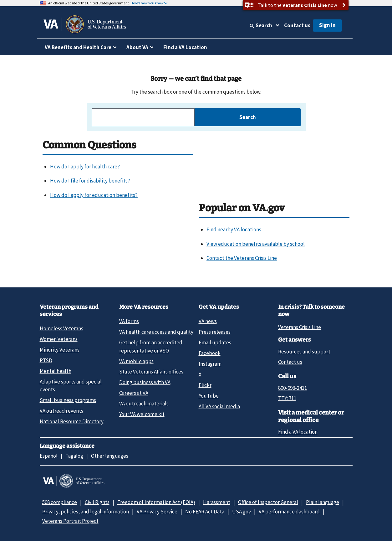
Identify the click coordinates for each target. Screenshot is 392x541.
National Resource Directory (72, 421)
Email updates (215, 343)
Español (49, 456)
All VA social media (219, 406)
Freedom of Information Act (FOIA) (156, 502)
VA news (208, 321)
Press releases (215, 332)
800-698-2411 (293, 388)
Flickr (205, 385)
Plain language (323, 502)
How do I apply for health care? (85, 167)
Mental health (56, 371)
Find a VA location (298, 432)
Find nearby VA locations (234, 229)
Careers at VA (134, 393)
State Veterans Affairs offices (151, 372)
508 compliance (60, 502)
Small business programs (68, 400)
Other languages (110, 456)
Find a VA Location (185, 47)
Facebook (210, 353)
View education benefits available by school (256, 244)
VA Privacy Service (157, 512)
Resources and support (304, 352)
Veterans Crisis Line (300, 327)
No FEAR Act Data (205, 512)
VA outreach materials (144, 404)
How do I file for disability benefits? (90, 181)
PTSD (46, 360)
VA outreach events (61, 411)
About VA (137, 47)
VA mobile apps (136, 361)
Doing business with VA (145, 382)
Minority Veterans (60, 350)
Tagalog (74, 456)
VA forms (129, 321)
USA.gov (242, 512)
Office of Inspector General (268, 502)
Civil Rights (97, 502)
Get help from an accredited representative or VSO (151, 346)
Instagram (210, 364)
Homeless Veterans (61, 328)
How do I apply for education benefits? (94, 195)
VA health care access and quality (156, 332)
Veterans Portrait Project (70, 521)
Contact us (297, 25)
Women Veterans (59, 339)
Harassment (217, 502)
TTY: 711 (287, 398)
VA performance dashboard (289, 512)
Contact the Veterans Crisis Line (242, 258)
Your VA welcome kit (142, 414)
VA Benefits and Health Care (78, 47)
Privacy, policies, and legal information (86, 512)
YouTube (209, 396)
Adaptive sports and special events (71, 386)
